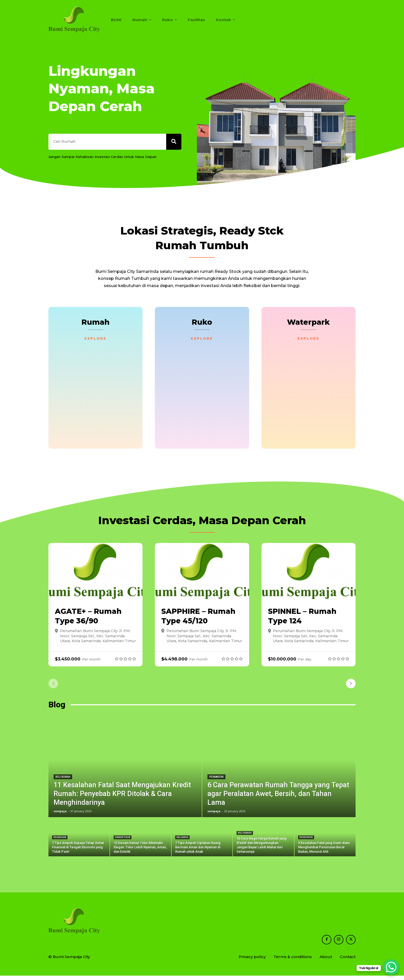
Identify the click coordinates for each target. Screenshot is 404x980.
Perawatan (216, 781)
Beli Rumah (63, 781)
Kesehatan (306, 841)
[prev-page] (53, 688)
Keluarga (182, 841)
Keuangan (60, 841)
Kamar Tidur (123, 841)
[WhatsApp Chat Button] (391, 967)
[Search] (173, 144)
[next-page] (351, 688)
